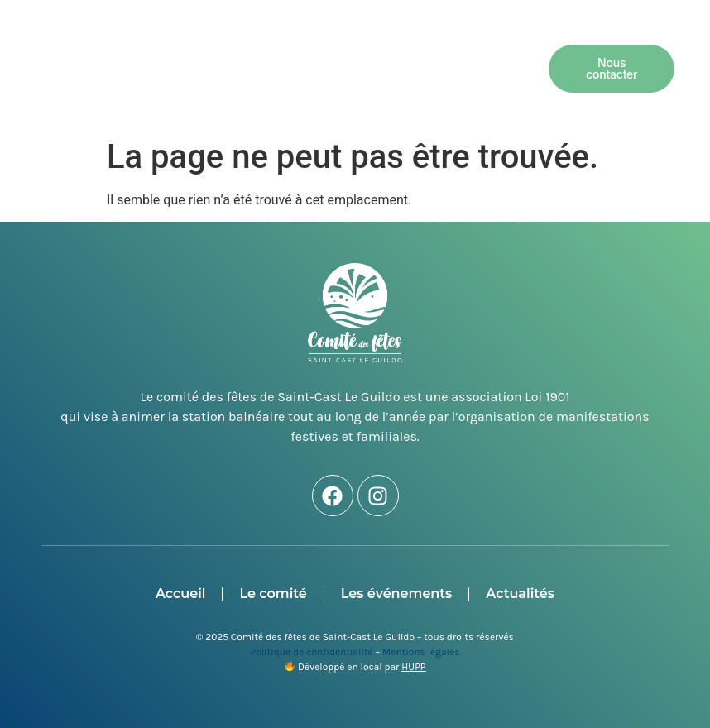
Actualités (344, 87)
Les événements (437, 49)
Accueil (220, 49)
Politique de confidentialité (312, 652)
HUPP (413, 667)
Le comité (312, 49)
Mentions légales (421, 652)
